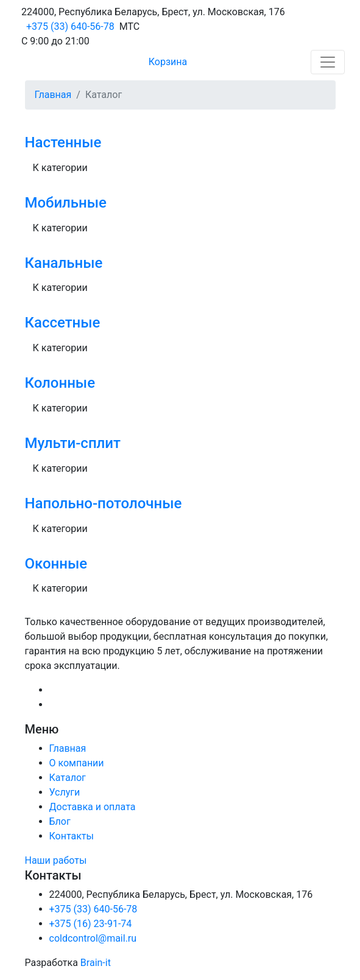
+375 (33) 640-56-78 (70, 26)
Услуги (65, 792)
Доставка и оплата (93, 807)
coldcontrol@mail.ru (93, 938)
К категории (60, 168)
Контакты (72, 836)
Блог (60, 821)
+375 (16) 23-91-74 (91, 924)
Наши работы (56, 860)
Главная (53, 95)
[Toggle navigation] (328, 62)
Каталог (68, 778)
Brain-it (96, 963)
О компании (77, 763)
